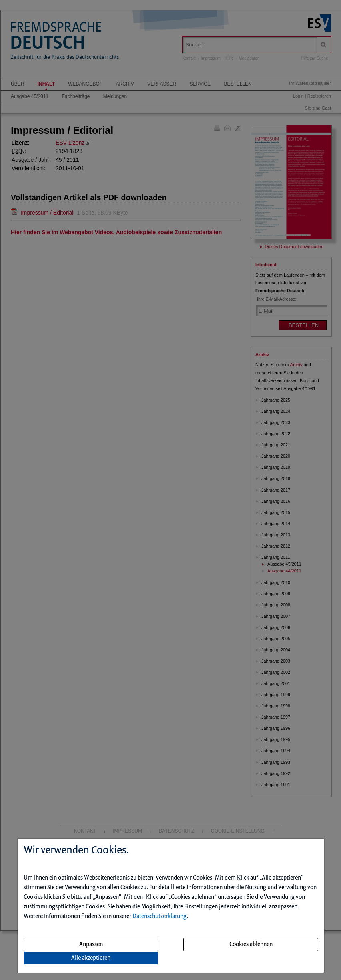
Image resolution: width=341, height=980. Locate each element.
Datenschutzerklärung (159, 916)
